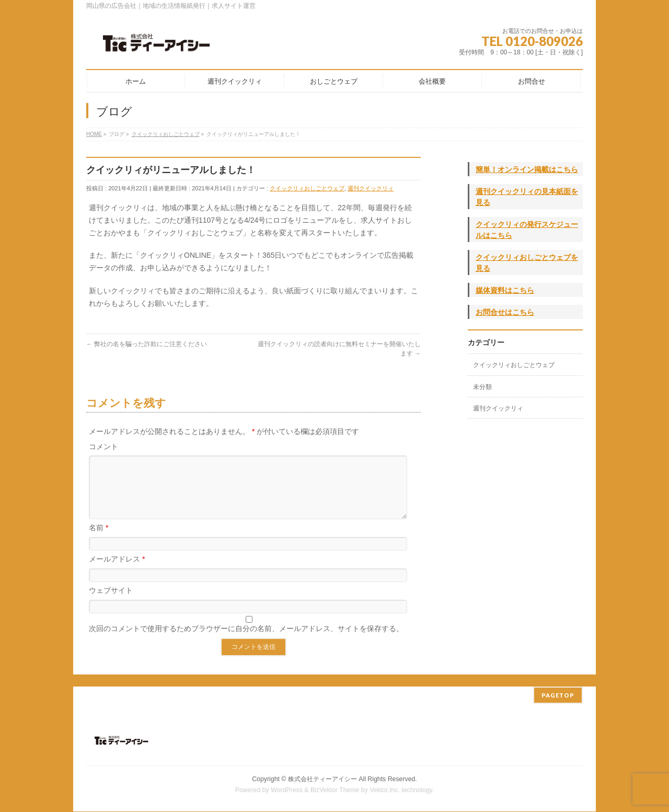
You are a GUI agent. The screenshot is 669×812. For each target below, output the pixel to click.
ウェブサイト (111, 603)
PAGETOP (558, 696)
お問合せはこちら (505, 312)
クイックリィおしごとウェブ (307, 188)
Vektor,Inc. (385, 791)
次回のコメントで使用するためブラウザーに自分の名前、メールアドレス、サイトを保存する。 (246, 641)
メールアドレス (117, 571)
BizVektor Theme (335, 791)
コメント (103, 447)
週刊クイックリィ (371, 188)
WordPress (287, 791)
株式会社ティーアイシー (322, 780)
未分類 (482, 387)
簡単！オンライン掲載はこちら (527, 169)
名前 (99, 540)
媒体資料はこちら (505, 290)
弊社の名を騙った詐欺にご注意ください (147, 344)
